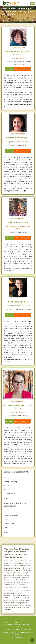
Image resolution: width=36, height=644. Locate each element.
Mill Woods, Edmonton (11, 516)
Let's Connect (9, 69)
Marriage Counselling (10, 482)
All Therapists (8, 478)
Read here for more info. (18, 638)
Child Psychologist (9, 493)
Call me (17, 69)
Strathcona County (10, 523)
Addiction (7, 486)
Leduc (6, 520)
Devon (6, 527)
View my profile (26, 69)
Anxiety (6, 489)
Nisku (6, 512)
